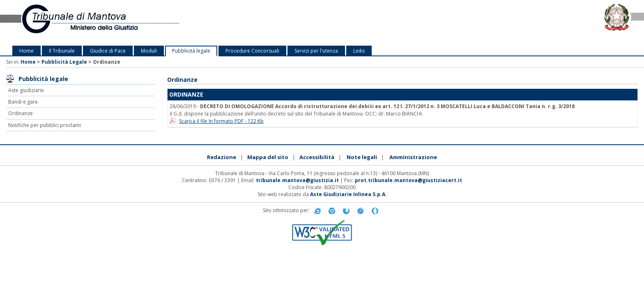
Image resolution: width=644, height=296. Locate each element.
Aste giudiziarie (26, 90)
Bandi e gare (23, 102)
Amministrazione (413, 157)
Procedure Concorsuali (252, 51)
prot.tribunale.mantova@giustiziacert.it (408, 180)
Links (359, 51)
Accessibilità (317, 157)
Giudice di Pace (108, 51)
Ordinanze (21, 113)
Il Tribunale (62, 51)
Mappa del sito (268, 157)
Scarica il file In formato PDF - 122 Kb (221, 121)
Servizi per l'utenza (316, 51)
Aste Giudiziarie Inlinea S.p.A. (348, 194)
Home (26, 51)
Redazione (222, 157)
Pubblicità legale (191, 51)
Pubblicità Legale (64, 62)
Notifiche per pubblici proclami (45, 125)
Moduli (149, 51)
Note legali (362, 157)
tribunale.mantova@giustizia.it (297, 180)
